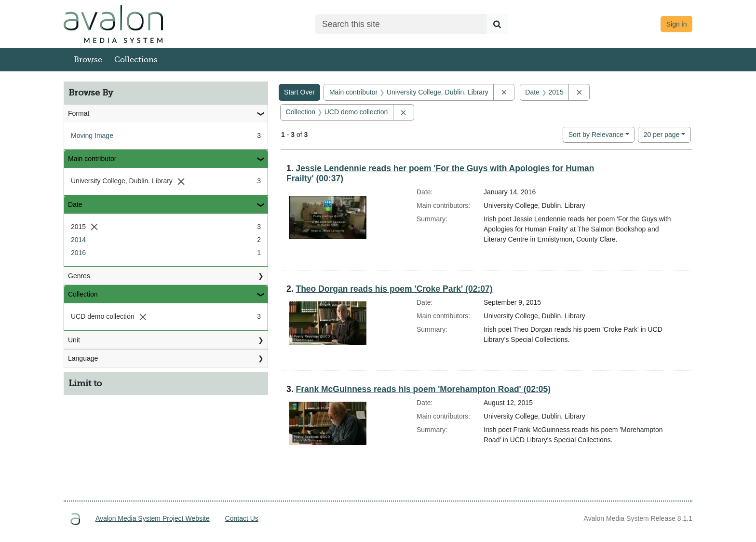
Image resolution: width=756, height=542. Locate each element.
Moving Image (92, 135)
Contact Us (242, 518)
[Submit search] (497, 24)
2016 (78, 253)
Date (75, 204)
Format (79, 113)
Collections (136, 60)
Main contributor (92, 159)
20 (662, 134)
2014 (78, 240)
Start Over (299, 92)
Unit (74, 340)
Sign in (677, 24)
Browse (88, 60)
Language (83, 358)
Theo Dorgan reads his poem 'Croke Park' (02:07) (394, 289)
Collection (83, 294)
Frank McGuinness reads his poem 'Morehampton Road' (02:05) (423, 389)
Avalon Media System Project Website (153, 518)
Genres (79, 276)
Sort (596, 135)
